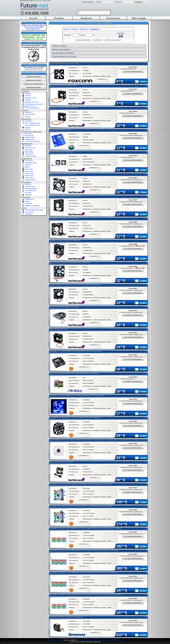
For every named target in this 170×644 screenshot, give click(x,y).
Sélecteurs (84, 29)
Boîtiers (26, 167)
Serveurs (26, 96)
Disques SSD (27, 178)
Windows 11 (27, 112)
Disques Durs (27, 176)
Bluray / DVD (27, 173)
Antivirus (26, 117)
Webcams (26, 184)
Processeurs (27, 161)
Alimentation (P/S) (29, 163)
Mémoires (26, 165)
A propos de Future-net (55, 640)
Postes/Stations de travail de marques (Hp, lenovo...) (32, 105)
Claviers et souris (29, 148)
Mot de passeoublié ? (147, 2)
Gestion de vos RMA (34, 80)
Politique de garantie (102, 640)
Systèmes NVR (28, 139)
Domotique (27, 121)
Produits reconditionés (30, 108)
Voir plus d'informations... (133, 72)
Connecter (138, 2)
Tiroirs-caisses (28, 212)
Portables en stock (29, 98)
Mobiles (26, 201)
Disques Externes (29, 180)
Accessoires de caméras (31, 141)
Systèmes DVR (28, 137)
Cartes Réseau (31, 125)
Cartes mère (27, 169)
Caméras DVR (27, 136)
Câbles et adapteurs (30, 188)
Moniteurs (26, 146)
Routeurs (26, 129)
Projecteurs (27, 195)
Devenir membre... (88, 2)
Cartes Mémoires (29, 191)
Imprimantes (27, 150)
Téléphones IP (28, 199)
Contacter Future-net (116, 640)
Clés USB (26, 193)
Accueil (66, 29)
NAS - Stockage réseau (31, 123)
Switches (26, 127)
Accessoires (27, 203)
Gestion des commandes (34, 84)
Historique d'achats (34, 87)
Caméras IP (27, 134)
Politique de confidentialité (86, 640)
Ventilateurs (95, 29)
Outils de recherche (34, 77)
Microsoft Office (28, 114)
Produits (75, 29)
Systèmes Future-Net (30, 102)
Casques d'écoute (29, 156)
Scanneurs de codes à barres (32, 210)
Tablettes (26, 100)
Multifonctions (28, 152)
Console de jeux (28, 186)
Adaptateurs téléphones (31, 206)
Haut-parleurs (28, 154)
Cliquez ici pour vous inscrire (34, 70)
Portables (26, 94)
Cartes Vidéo (27, 171)
